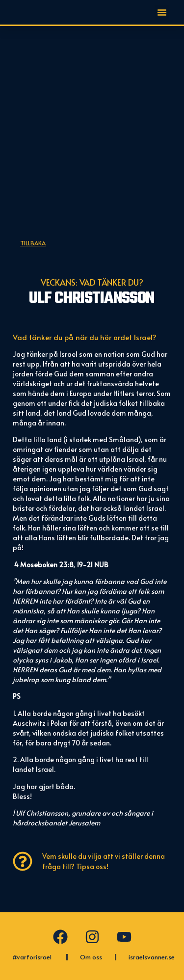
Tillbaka (33, 243)
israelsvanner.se (152, 957)
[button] (162, 12)
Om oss (91, 957)
